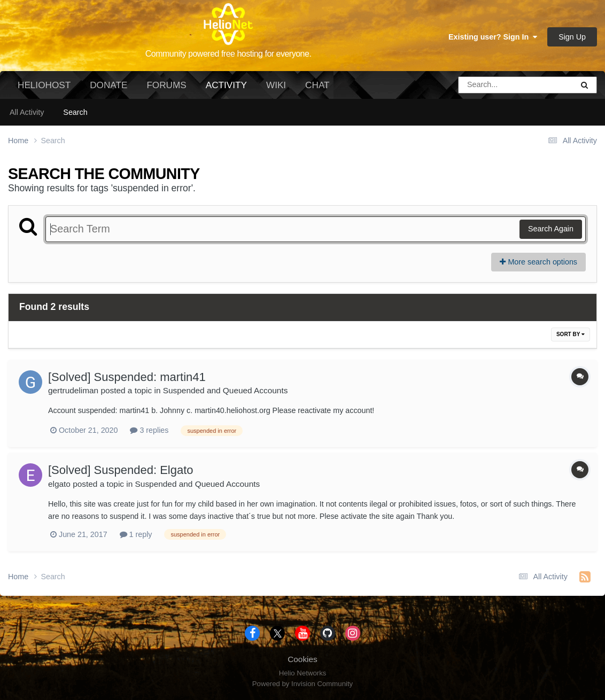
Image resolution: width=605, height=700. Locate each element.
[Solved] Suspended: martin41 (127, 377)
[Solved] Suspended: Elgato (121, 470)
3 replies (149, 430)
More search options (538, 262)
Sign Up (572, 37)
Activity (226, 89)
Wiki (276, 85)
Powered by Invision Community (302, 684)
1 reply (136, 534)
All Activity (27, 112)
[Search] (486, 85)
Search (75, 112)
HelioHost (44, 85)
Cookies (302, 659)
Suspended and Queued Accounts (226, 390)
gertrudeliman (73, 390)
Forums (166, 85)
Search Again (551, 229)
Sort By (571, 334)
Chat (317, 85)
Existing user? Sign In (493, 37)
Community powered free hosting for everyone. (228, 54)
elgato (59, 484)
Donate (108, 85)
